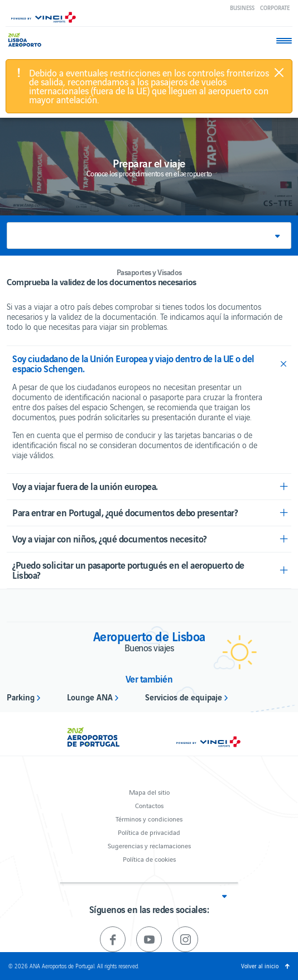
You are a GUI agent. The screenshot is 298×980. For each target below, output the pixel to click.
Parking (21, 696)
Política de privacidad (149, 832)
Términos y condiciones (149, 818)
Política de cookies (149, 859)
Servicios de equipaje (184, 696)
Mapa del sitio (149, 792)
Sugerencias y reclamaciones (149, 845)
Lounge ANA (90, 696)
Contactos (149, 805)
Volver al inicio (260, 966)
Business (242, 8)
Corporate (275, 8)
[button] (149, 236)
